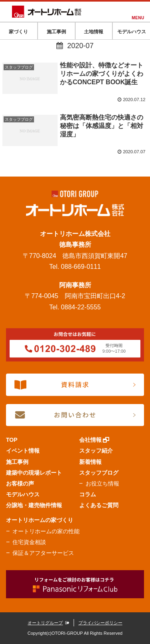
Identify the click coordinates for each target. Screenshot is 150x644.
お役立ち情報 (102, 484)
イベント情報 (23, 451)
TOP (12, 440)
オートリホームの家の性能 (46, 531)
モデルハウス (23, 494)
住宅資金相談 (29, 542)
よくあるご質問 (99, 505)
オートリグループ (48, 623)
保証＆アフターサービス (43, 553)
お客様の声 (20, 484)
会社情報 (94, 440)
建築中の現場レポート (34, 473)
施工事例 (17, 462)
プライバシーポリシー (100, 623)
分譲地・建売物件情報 (34, 505)
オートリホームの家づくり (40, 520)
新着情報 (90, 462)
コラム (88, 494)
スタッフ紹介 (96, 451)
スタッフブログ (99, 473)
